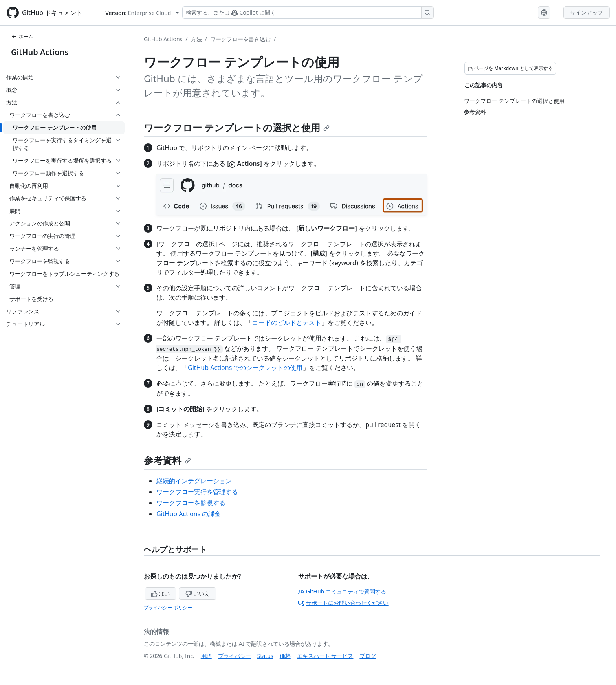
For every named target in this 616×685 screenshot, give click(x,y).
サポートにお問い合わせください (343, 603)
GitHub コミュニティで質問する (342, 591)
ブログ (368, 656)
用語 (206, 656)
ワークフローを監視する (191, 503)
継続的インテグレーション (194, 481)
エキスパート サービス (325, 656)
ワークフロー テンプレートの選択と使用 (237, 127)
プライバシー (235, 656)
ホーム (22, 36)
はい (161, 593)
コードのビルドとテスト (287, 322)
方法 (196, 39)
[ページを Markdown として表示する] (510, 68)
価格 (285, 656)
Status (265, 656)
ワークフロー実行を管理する (197, 492)
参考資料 (167, 460)
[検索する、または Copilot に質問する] (308, 13)
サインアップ (587, 12)
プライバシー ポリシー (168, 607)
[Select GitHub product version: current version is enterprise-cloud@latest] (142, 13)
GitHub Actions (40, 52)
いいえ (198, 593)
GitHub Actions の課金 (189, 514)
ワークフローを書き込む (240, 39)
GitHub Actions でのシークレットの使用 (245, 368)
